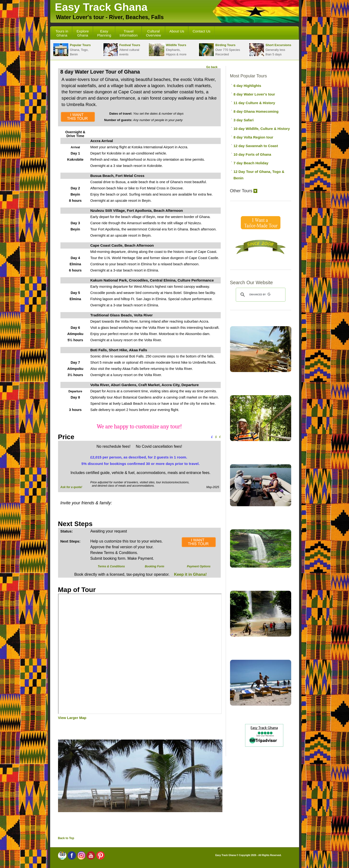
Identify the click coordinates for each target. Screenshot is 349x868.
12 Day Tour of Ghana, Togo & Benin (259, 175)
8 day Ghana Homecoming (256, 111)
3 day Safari (244, 120)
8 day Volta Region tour (253, 137)
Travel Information (129, 33)
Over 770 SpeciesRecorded (219, 50)
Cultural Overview (153, 33)
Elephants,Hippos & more (167, 50)
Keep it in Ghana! (190, 574)
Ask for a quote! (71, 487)
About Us (177, 31)
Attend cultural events (122, 50)
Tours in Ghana (62, 33)
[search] (260, 295)
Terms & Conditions (111, 566)
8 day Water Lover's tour (254, 94)
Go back (212, 67)
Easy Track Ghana (101, 7)
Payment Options (199, 566)
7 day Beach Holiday (251, 163)
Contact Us (201, 31)
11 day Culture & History (254, 103)
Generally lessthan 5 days (270, 50)
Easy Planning (104, 33)
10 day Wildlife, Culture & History (262, 129)
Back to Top (66, 838)
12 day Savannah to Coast (256, 146)
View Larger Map (72, 718)
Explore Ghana (83, 33)
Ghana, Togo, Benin (72, 50)
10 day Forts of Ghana (252, 154)
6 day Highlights (247, 86)
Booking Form (154, 566)
